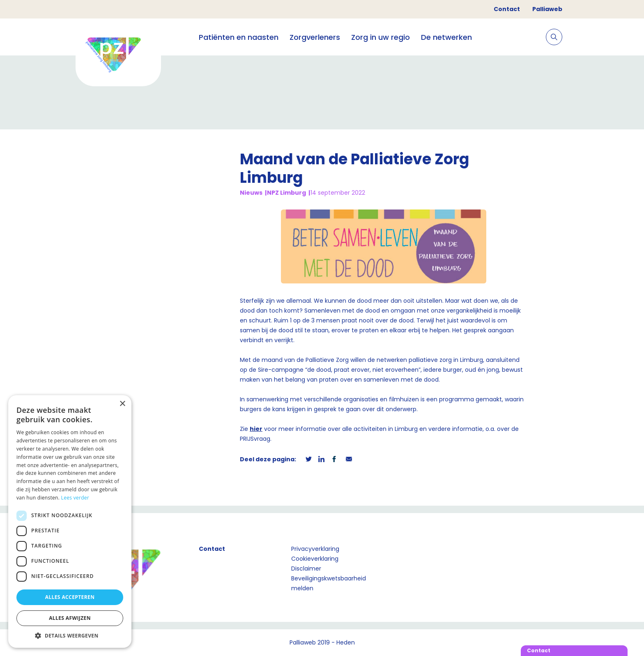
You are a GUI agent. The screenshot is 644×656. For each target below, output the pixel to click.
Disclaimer (306, 569)
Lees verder (75, 498)
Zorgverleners (315, 37)
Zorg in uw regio (381, 37)
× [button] (122, 404)
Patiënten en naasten (239, 37)
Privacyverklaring (315, 549)
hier (256, 429)
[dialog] (70, 521)
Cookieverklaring (315, 559)
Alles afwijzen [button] (70, 618)
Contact (507, 9)
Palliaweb (547, 9)
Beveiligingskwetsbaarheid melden (329, 583)
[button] (70, 635)
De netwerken (446, 37)
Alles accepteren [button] (70, 597)
